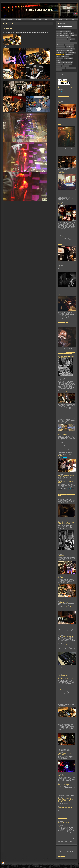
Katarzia (59, 124)
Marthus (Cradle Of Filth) (63, 793)
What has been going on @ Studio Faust (66, 88)
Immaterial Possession (63, 172)
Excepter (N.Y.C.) (61, 701)
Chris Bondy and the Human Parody (65, 678)
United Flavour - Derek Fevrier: (64, 822)
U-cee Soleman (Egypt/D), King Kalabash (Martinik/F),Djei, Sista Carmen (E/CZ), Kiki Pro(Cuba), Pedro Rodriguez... (66, 800)
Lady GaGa (60, 837)
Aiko (59, 155)
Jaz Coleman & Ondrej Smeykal (65, 721)
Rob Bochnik (60, 577)
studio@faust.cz (61, 856)
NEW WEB (60, 78)
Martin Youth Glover (62, 775)
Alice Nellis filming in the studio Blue (65, 636)
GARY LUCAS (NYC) (62, 610)
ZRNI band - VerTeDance (63, 669)
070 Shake (60, 203)
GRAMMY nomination (62, 435)
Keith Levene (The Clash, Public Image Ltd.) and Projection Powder (66, 523)
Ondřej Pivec (60, 295)
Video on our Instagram (63, 322)
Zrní (59, 748)
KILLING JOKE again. (62, 818)
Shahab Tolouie (61, 555)
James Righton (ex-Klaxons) (64, 392)
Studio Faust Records (39, 10)
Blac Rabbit (60, 237)
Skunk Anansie (61, 326)
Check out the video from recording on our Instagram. (66, 353)
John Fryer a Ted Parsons (63, 785)
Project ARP (60, 690)
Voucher (59, 102)
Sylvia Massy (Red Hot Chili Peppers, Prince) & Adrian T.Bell (66, 357)
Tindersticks (60, 267)
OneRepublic (60, 444)
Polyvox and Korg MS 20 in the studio (66, 645)
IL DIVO (59, 826)
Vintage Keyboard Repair (63, 603)
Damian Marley (61, 416)
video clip (65, 151)
